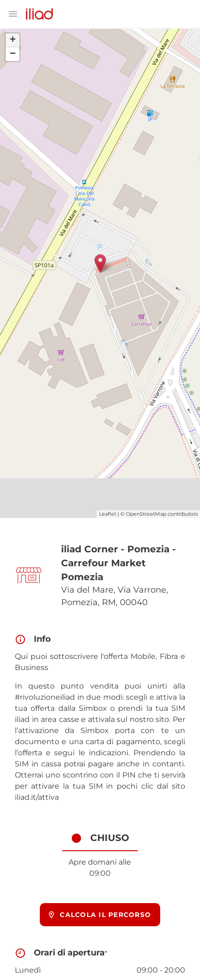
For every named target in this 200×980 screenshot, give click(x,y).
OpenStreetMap (146, 514)
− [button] (13, 54)
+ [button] (13, 40)
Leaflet (108, 514)
